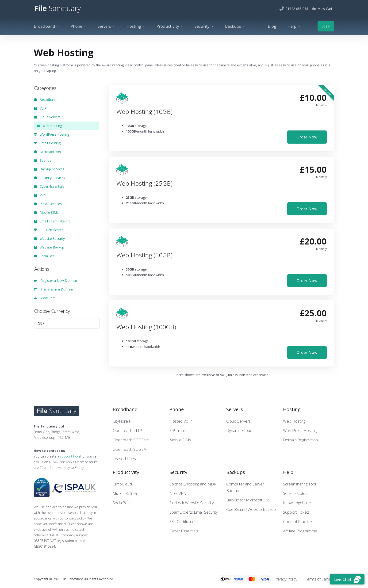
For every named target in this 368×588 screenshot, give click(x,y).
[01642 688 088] (294, 9)
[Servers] (106, 26)
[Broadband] (47, 26)
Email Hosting (47, 143)
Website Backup (49, 247)
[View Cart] (322, 9)
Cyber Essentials (49, 186)
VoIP (40, 108)
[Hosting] (136, 26)
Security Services (50, 178)
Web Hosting (49, 126)
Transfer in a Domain (54, 289)
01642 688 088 (60, 462)
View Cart (44, 298)
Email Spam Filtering (52, 221)
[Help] (294, 26)
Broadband (45, 100)
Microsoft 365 (48, 152)
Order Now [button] (307, 137)
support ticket (71, 456)
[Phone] (79, 26)
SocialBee (44, 256)
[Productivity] (170, 26)
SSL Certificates (49, 230)
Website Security (49, 239)
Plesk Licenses (48, 204)
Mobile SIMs (46, 212)
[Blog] (272, 26)
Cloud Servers (47, 117)
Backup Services (49, 169)
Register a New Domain (56, 281)
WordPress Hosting (52, 134)
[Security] (204, 26)
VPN (40, 195)
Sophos (43, 160)
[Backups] (235, 26)
